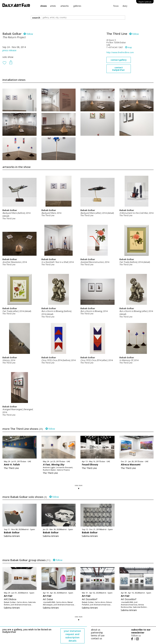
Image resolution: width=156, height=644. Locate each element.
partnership (97, 633)
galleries (77, 6)
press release (9, 50)
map (129, 47)
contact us (97, 638)
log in (145, 2)
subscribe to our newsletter (141, 631)
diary (125, 6)
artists (53, 6)
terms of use (98, 635)
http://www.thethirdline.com (120, 52)
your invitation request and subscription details (72, 636)
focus (116, 6)
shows (44, 6)
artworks (65, 6)
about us (96, 630)
